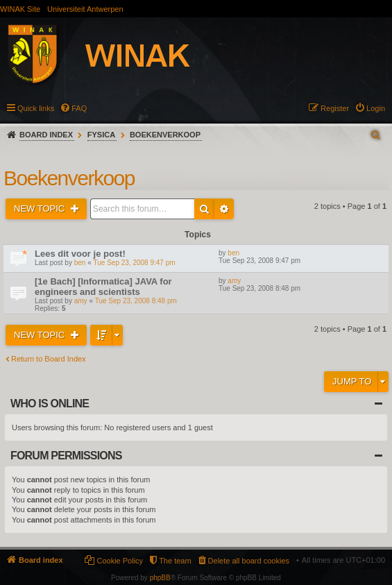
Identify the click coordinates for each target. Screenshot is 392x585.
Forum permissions (66, 456)
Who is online (50, 404)
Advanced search (224, 209)
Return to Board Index (49, 359)
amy (81, 301)
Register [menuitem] (335, 108)
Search (204, 209)
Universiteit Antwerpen (85, 9)
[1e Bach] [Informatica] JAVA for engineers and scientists (103, 287)
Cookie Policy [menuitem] (120, 561)
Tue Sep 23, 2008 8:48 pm (136, 301)
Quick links (36, 108)
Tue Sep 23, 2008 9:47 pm (135, 263)
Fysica (101, 135)
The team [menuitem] (175, 561)
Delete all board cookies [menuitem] (249, 561)
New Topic (41, 209)
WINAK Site (20, 9)
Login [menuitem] (376, 108)
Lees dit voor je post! (80, 254)
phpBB (160, 578)
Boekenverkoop (165, 135)
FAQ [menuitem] (79, 108)
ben (80, 263)
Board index (46, 135)
